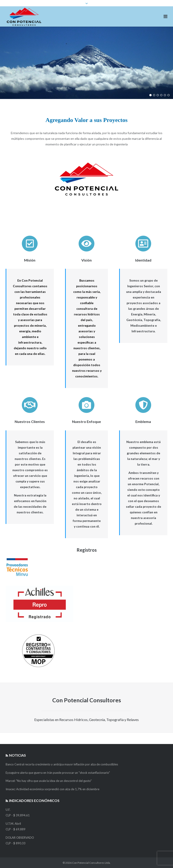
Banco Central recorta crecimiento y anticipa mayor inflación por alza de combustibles (62, 764)
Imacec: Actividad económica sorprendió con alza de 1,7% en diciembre (52, 789)
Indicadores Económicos (34, 800)
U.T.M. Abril (13, 824)
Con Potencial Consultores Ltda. (91, 863)
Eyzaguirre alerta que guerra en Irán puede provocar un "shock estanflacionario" (58, 773)
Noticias (17, 755)
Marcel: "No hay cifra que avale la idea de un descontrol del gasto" (49, 781)
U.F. (8, 810)
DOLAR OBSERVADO (20, 838)
